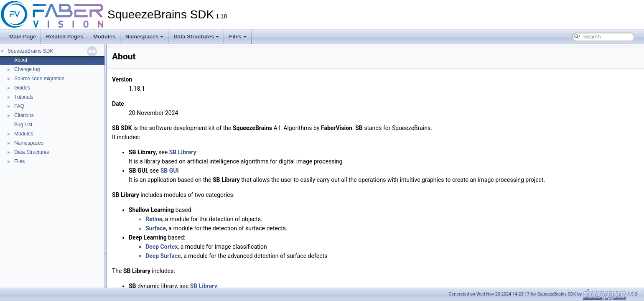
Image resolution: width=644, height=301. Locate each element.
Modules (104, 37)
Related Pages (65, 37)
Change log (27, 69)
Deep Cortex (162, 247)
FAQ (19, 106)
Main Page (23, 37)
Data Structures (196, 37)
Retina (154, 219)
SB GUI (170, 171)
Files (238, 37)
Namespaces (145, 37)
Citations (24, 115)
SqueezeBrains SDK (30, 51)
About (21, 60)
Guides (22, 88)
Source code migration (39, 79)
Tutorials (24, 97)
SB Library (183, 152)
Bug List (23, 125)
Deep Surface (163, 256)
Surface (156, 228)
